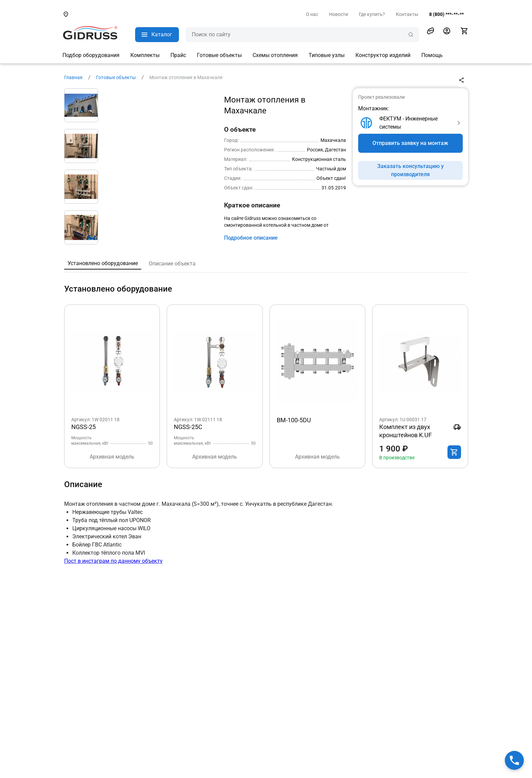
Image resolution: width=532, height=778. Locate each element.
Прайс (178, 55)
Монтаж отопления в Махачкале (186, 77)
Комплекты (145, 55)
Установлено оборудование (103, 263)
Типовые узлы (327, 55)
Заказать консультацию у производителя (410, 170)
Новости (338, 14)
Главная (73, 77)
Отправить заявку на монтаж (410, 143)
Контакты (407, 14)
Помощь (432, 55)
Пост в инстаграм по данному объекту (113, 561)
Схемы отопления (275, 55)
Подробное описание (251, 238)
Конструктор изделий (383, 55)
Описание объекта (172, 264)
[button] (430, 31)
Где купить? (372, 14)
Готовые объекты (219, 55)
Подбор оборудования (91, 55)
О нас (312, 14)
